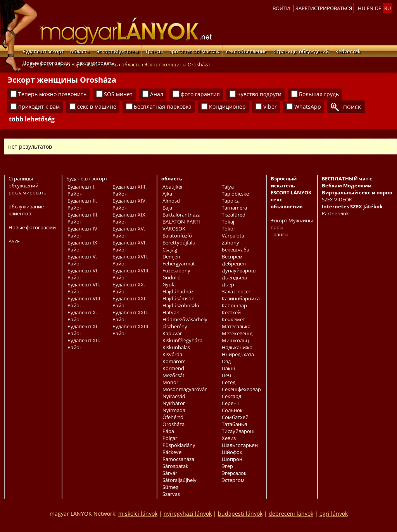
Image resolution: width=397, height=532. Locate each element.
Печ (226, 375)
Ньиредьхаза (238, 354)
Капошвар (234, 305)
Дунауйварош (239, 270)
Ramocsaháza (178, 459)
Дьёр (228, 284)
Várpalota (233, 236)
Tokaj (228, 222)
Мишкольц (235, 340)
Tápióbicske (235, 194)
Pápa (168, 431)
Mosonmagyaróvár (185, 389)
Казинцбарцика (241, 298)
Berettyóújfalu (179, 243)
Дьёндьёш (235, 277)
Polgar (170, 438)
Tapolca (231, 201)
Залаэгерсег (236, 291)
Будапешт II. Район (82, 204)
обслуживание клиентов (26, 210)
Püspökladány (179, 445)
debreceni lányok (291, 514)
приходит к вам (39, 107)
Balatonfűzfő (177, 236)
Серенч (231, 403)
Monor (170, 382)
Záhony (230, 243)
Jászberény (175, 326)
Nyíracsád (174, 396)
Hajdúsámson (179, 298)
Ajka (167, 194)
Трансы (154, 51)
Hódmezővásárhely (185, 319)
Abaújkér (173, 187)
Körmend (173, 368)
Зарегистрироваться (324, 8)
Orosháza (173, 424)
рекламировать (95, 63)
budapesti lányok (240, 514)
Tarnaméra (234, 208)
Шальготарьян (240, 445)
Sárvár (170, 473)
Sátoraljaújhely (180, 480)
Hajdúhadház (178, 291)
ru (388, 8)
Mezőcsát (173, 375)
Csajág (170, 250)
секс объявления (246, 51)
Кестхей (231, 312)
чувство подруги (259, 94)
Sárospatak (175, 466)
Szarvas (171, 494)
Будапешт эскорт (43, 51)
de (378, 8)
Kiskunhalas (176, 347)
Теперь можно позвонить (52, 94)
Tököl (228, 229)
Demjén (171, 256)
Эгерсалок (234, 473)
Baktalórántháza (181, 215)
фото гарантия (200, 94)
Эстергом (233, 480)
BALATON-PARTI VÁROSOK (181, 225)
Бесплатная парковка (163, 107)
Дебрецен (234, 263)
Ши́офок (232, 452)
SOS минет (118, 94)
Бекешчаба (236, 250)
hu (362, 8)
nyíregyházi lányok (188, 514)
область (80, 51)
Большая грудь (319, 94)
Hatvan (171, 312)
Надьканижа (237, 347)
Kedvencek (348, 51)
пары (277, 227)
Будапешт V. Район (82, 260)
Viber (270, 107)
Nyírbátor (174, 403)
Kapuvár (172, 333)
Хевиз (229, 438)
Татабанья (234, 424)
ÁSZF (14, 241)
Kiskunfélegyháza (182, 340)
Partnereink (335, 213)
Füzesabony (176, 270)
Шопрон (232, 459)
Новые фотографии (46, 63)
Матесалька (236, 326)
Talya (228, 187)
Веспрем (232, 256)
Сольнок (232, 410)
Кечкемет (233, 319)
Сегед (229, 382)
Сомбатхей (235, 417)
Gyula (169, 284)
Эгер (227, 466)
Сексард (231, 396)
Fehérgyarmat (179, 263)
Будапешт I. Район (81, 190)
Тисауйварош (238, 431)
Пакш (229, 368)
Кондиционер (227, 107)
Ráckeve (172, 452)
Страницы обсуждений (301, 51)
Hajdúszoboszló (181, 305)
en (370, 8)
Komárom (174, 361)
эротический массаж (194, 51)
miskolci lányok (138, 514)
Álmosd (171, 201)
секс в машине (97, 107)
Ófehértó (173, 417)
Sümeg (170, 487)
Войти (281, 8)
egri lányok (334, 514)
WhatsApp (308, 107)
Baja (167, 208)
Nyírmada (174, 410)
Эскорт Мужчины (117, 51)
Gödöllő (172, 277)
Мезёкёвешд (237, 333)
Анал (157, 94)
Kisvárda (172, 354)
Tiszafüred (234, 215)
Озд (226, 361)
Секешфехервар (241, 389)
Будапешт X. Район (82, 316)
